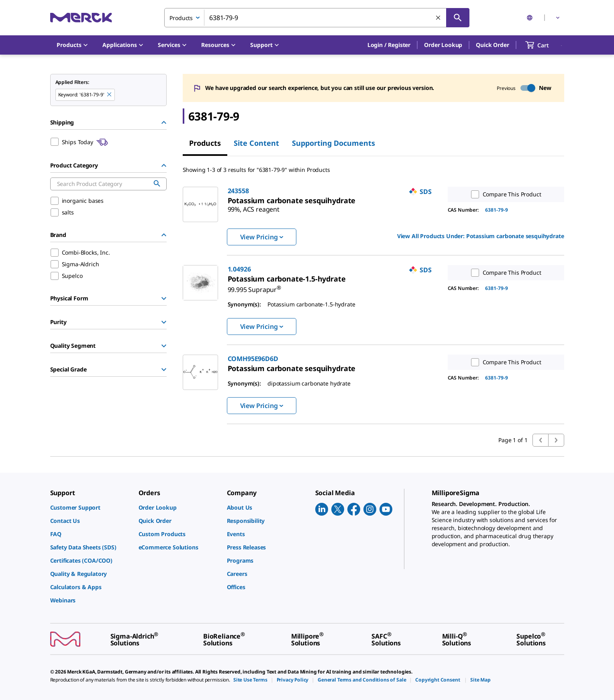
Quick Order (492, 45)
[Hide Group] (164, 122)
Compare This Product (504, 194)
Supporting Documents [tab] (334, 143)
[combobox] (317, 18)
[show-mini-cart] (544, 45)
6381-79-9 (497, 210)
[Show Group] (164, 298)
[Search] (458, 18)
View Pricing (262, 237)
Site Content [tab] (256, 143)
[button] (389, 45)
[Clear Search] (439, 18)
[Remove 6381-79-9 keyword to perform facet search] (110, 95)
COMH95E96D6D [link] (253, 359)
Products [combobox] (181, 18)
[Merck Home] (81, 17)
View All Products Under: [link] (481, 236)
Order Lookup (443, 45)
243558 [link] (238, 191)
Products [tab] (205, 143)
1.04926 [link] (239, 269)
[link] (292, 200)
